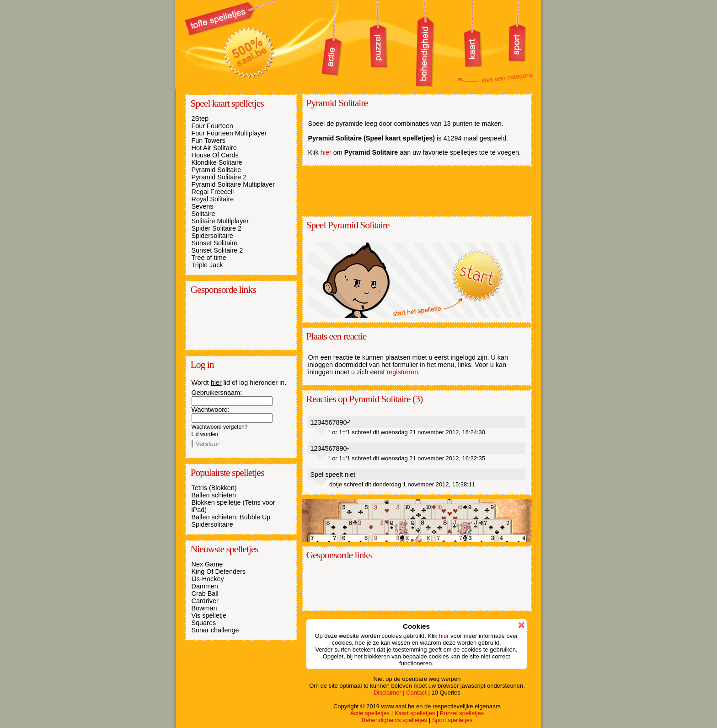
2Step (200, 119)
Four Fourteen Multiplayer (229, 133)
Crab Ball (205, 593)
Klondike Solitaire (217, 162)
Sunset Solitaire (215, 243)
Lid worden (205, 434)
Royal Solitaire (213, 199)
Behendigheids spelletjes (394, 720)
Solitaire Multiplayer (220, 221)
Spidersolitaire (212, 236)
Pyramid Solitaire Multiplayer (233, 184)
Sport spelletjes (452, 720)
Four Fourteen (212, 126)
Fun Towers (209, 140)
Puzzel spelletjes (462, 713)
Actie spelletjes (370, 713)
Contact (416, 693)
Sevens (203, 206)
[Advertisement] (237, 322)
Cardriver (205, 601)
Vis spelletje (209, 615)
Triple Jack (207, 265)
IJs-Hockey (208, 579)
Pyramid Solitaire (217, 170)
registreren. (404, 372)
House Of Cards (215, 155)
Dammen (205, 586)
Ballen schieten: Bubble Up (231, 517)
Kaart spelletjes (415, 713)
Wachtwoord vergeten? (220, 427)
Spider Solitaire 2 (217, 228)
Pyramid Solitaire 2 (219, 177)
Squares (204, 623)
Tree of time (209, 258)
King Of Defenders (219, 572)
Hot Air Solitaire (214, 148)
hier (216, 383)
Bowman (204, 608)
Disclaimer (387, 693)
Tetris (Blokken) (214, 488)
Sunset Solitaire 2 (217, 250)
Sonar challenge (215, 630)
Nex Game (207, 564)
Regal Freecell (213, 192)
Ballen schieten (214, 495)
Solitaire (203, 214)
